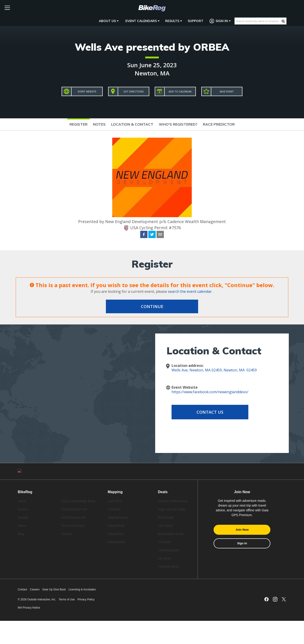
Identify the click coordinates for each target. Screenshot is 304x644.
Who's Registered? (178, 124)
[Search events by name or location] (258, 21)
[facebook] (144, 235)
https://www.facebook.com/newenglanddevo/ (210, 392)
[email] (160, 235)
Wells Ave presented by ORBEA (152, 47)
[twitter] (152, 235)
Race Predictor (219, 124)
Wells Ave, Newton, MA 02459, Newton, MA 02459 (214, 370)
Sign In (220, 21)
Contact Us (208, 412)
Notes (99, 124)
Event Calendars (142, 21)
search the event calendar (190, 291)
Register (78, 124)
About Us (109, 21)
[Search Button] (283, 21)
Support (196, 21)
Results (174, 21)
